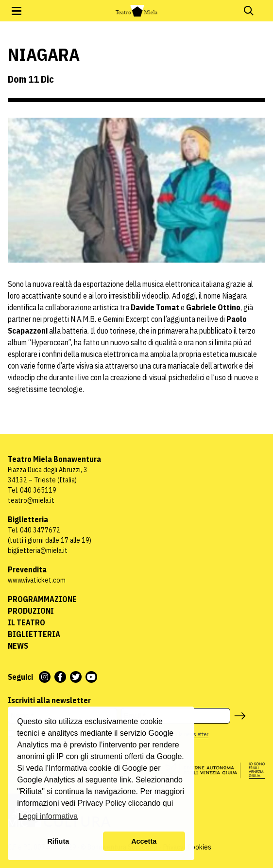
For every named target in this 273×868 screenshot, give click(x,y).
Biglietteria (34, 634)
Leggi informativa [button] (48, 816)
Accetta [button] (144, 841)
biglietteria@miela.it (38, 550)
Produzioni (31, 611)
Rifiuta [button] (58, 841)
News (18, 646)
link (125, 780)
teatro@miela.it (31, 500)
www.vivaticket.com (37, 580)
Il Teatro (26, 622)
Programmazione (42, 599)
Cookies (199, 847)
